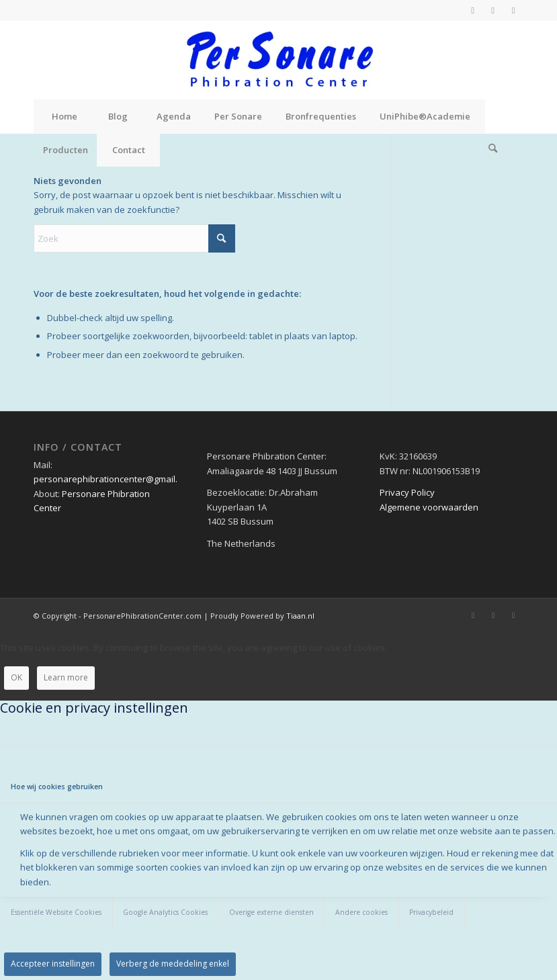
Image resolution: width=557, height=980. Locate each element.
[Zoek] (493, 150)
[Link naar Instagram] (513, 10)
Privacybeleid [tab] (431, 912)
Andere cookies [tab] (361, 912)
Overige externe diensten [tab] (271, 912)
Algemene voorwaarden (429, 507)
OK (16, 677)
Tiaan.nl (300, 616)
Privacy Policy (407, 492)
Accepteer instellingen (53, 964)
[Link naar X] (493, 10)
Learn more (66, 677)
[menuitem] (64, 116)
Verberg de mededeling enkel (173, 964)
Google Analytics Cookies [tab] (165, 912)
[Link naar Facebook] (473, 10)
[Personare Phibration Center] (279, 60)
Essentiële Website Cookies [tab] (56, 912)
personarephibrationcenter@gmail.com (114, 479)
